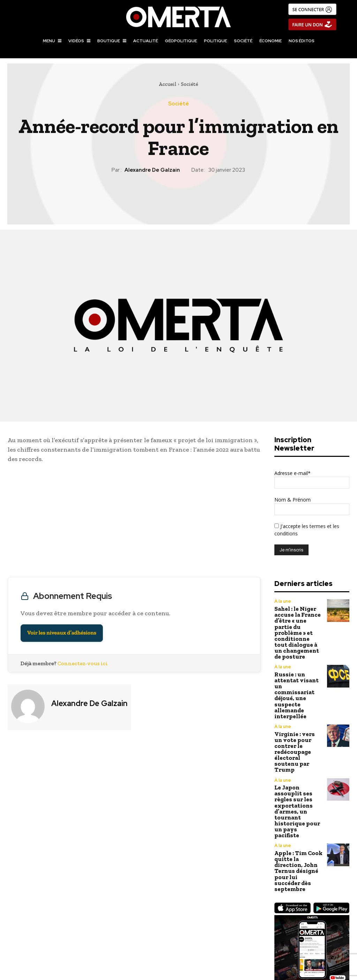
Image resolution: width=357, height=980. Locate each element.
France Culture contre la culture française (89, 931)
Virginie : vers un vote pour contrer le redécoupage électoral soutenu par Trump (296, 709)
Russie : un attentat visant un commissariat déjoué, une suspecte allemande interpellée (298, 671)
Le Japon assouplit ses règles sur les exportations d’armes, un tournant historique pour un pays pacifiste (297, 750)
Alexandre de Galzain (152, 170)
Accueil (168, 84)
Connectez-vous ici (83, 663)
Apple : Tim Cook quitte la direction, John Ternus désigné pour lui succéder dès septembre (297, 793)
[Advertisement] (134, 522)
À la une (282, 601)
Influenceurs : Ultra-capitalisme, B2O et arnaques (268, 935)
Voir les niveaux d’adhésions (62, 633)
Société (189, 84)
